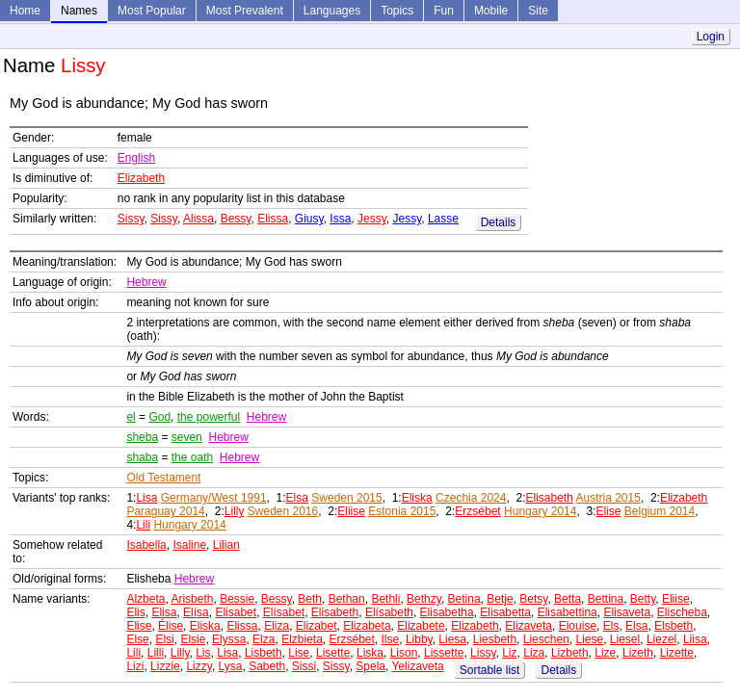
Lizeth (638, 653)
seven (187, 437)
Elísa (196, 612)
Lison (404, 653)
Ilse (391, 639)
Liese (589, 639)
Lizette (677, 653)
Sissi (304, 666)
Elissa (273, 219)
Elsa (297, 498)
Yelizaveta (417, 666)
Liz (509, 653)
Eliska (417, 498)
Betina (464, 599)
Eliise (351, 511)
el (131, 417)
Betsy (533, 599)
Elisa (164, 612)
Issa (340, 219)
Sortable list (490, 670)
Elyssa (229, 639)
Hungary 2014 (540, 511)
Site (538, 11)
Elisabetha (447, 612)
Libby (419, 639)
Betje (500, 599)
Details (499, 222)
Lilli (156, 653)
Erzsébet (477, 511)
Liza (534, 653)
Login (711, 37)
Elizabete (421, 626)
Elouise (578, 626)
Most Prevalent (245, 11)
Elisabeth (549, 498)
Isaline (189, 545)
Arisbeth (192, 599)
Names (79, 11)
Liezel (661, 639)
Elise (608, 511)
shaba (142, 457)
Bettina (606, 599)
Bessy (236, 219)
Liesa (452, 639)
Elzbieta (302, 639)
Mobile (491, 11)
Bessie (237, 599)
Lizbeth (570, 653)
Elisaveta (627, 612)
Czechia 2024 (471, 498)
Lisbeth (264, 653)
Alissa (198, 219)
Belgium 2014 (660, 511)
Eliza (277, 626)
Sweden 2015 (346, 498)
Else (137, 639)
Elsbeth (674, 626)
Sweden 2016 (283, 511)
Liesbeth (495, 639)
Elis (135, 612)
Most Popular (152, 11)
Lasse (443, 219)
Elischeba (682, 612)
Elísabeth (389, 612)
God (159, 417)
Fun (444, 11)
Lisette (333, 653)
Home (25, 11)
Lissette (444, 653)
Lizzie (165, 666)
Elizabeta (367, 626)
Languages (332, 11)
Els (611, 626)
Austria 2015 (608, 498)
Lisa (146, 498)
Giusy (309, 219)
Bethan (347, 599)
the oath (192, 457)
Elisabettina (568, 612)
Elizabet (317, 626)
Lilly (235, 511)
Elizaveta (529, 626)
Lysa (231, 666)
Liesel (625, 639)
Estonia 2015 (402, 511)
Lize (605, 653)
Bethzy (424, 599)
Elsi (164, 639)
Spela (370, 666)
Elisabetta (505, 612)
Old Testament (163, 478)
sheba (142, 437)
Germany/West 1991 (214, 498)
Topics (397, 11)
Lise (299, 653)
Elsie (193, 639)
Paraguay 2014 (165, 511)
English (136, 158)
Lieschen (546, 639)
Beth (310, 599)
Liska (370, 653)
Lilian (226, 545)
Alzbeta (145, 599)
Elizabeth (141, 178)
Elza (264, 639)
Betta (568, 599)
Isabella (146, 545)
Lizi (135, 666)
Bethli (385, 599)
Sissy (131, 219)
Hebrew (146, 282)
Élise (171, 626)
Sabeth (267, 666)
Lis (203, 653)
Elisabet (236, 612)
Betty (643, 599)
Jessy (372, 219)
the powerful (209, 417)
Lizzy (198, 666)
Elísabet (284, 612)
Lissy (483, 653)
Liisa (695, 639)
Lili (143, 525)
